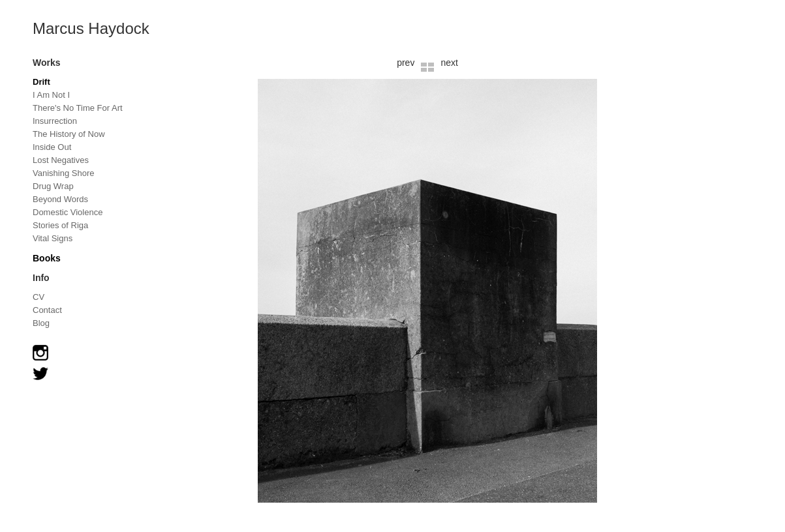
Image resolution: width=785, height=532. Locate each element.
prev (406, 63)
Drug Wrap (53, 186)
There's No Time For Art (78, 108)
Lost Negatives (61, 160)
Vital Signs (53, 238)
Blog (41, 323)
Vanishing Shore (63, 173)
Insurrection (55, 121)
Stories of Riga (60, 225)
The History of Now (69, 134)
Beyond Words (60, 199)
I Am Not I (51, 95)
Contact (47, 310)
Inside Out (52, 147)
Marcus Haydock (91, 28)
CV (38, 297)
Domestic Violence (68, 212)
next (449, 63)
